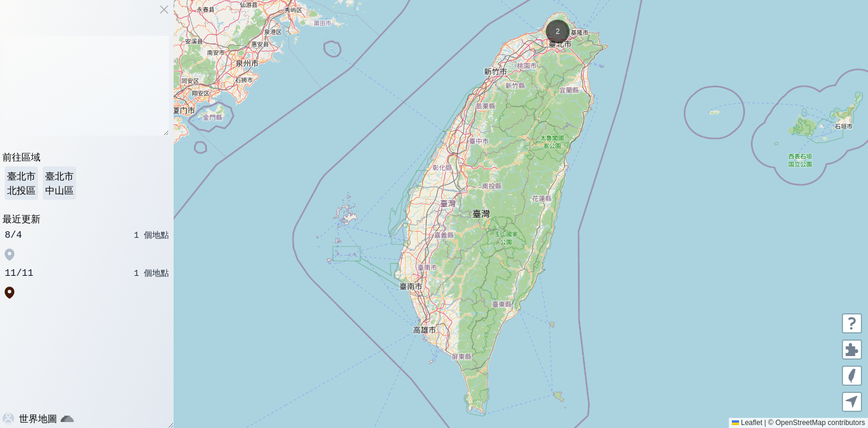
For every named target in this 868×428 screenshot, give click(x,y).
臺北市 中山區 (59, 183)
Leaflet (747, 423)
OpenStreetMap (801, 423)
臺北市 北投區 (21, 183)
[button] (558, 32)
